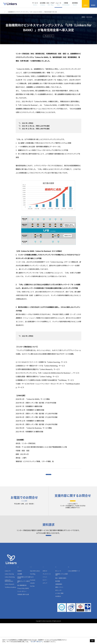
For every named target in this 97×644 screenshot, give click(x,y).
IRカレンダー (59, 611)
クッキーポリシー (22, 612)
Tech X (32, 598)
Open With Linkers (35, 592)
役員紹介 (20, 592)
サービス (35, 4)
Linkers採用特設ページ (74, 592)
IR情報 (66, 4)
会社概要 (20, 595)
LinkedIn (32, 604)
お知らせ (45, 592)
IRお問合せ (58, 617)
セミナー (45, 601)
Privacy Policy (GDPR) (23, 609)
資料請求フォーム (49, 550)
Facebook (33, 601)
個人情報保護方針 (22, 606)
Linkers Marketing (10, 598)
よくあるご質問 (59, 614)
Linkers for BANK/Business (9, 601)
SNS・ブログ (50, 4)
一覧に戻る (48, 477)
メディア (45, 604)
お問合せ (86, 4)
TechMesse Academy (10, 608)
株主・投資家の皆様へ (61, 599)
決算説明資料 (59, 605)
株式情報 (58, 602)
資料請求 (93, 4)
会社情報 (43, 4)
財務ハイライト (59, 608)
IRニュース (58, 592)
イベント (45, 598)
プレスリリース (47, 595)
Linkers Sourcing (9, 595)
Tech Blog (33, 595)
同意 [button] (92, 641)
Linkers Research (9, 605)
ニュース (58, 4)
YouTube (32, 607)
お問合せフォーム (73, 508)
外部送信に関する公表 (23, 615)
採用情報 (75, 4)
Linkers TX (8, 592)
